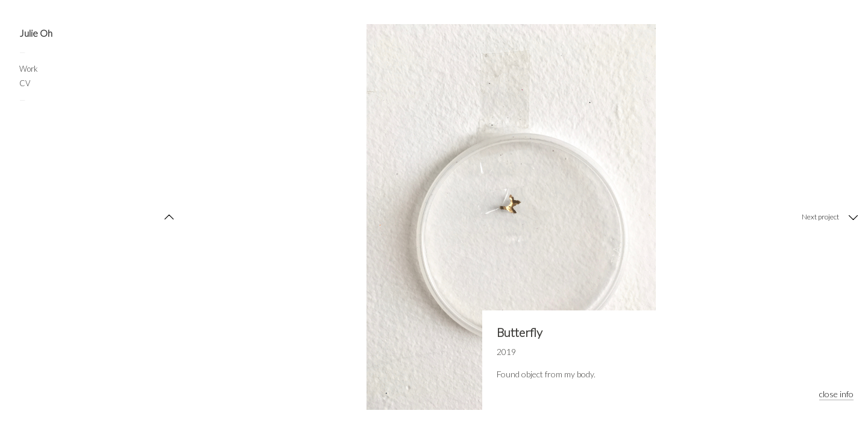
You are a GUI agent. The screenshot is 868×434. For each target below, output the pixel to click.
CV (25, 83)
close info (836, 394)
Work (29, 69)
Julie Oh (36, 33)
